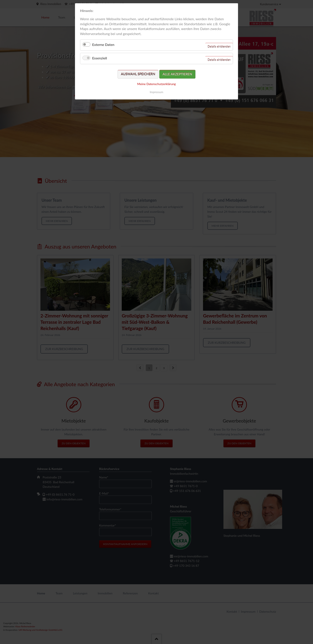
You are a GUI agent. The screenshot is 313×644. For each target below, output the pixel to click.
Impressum (156, 92)
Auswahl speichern (138, 74)
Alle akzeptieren (177, 74)
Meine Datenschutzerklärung (156, 84)
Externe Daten (103, 44)
